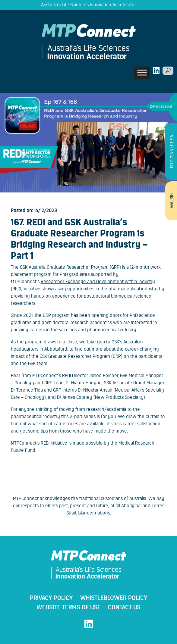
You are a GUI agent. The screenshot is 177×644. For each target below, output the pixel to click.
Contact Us (124, 607)
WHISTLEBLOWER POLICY (114, 598)
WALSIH (172, 201)
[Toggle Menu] (142, 72)
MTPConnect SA (172, 152)
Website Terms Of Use (69, 607)
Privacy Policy (51, 598)
